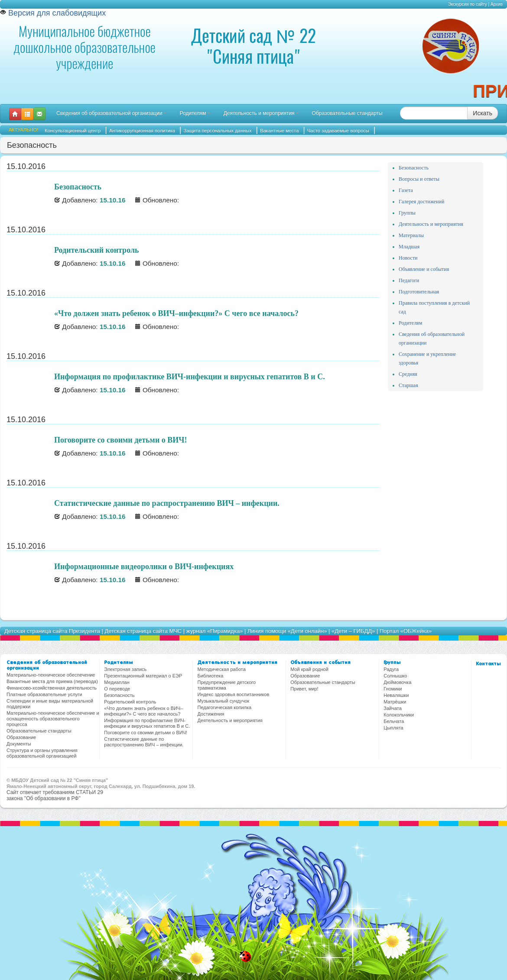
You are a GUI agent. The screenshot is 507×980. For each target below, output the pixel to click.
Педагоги (409, 280)
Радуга (391, 669)
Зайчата (393, 708)
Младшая (409, 247)
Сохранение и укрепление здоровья (427, 358)
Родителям (195, 113)
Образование (21, 737)
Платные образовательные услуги (44, 694)
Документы (19, 744)
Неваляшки (396, 695)
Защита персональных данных (218, 130)
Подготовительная (419, 292)
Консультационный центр (73, 130)
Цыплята (393, 728)
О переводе (117, 689)
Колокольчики (399, 715)
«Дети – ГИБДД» (353, 631)
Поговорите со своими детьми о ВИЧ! (146, 733)
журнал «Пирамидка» (215, 631)
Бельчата (394, 721)
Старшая (408, 385)
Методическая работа (221, 669)
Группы (407, 213)
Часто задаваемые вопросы (338, 130)
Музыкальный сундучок (223, 701)
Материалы (411, 235)
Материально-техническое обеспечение (51, 675)
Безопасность (414, 168)
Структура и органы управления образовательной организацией (42, 753)
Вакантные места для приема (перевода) (52, 681)
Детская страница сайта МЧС (143, 631)
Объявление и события (424, 269)
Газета (406, 190)
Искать (483, 113)
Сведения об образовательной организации (112, 113)
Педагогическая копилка (224, 707)
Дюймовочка (397, 682)
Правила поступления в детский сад (434, 307)
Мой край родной (309, 669)
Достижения (211, 714)
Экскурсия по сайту (468, 4)
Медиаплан (117, 682)
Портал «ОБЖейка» (406, 631)
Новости (408, 258)
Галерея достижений (421, 202)
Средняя (408, 374)
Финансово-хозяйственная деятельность (52, 688)
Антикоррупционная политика (142, 130)
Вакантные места (279, 130)
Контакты (488, 664)
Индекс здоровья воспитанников (233, 694)
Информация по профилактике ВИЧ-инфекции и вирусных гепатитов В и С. (147, 723)
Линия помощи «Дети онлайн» (287, 631)
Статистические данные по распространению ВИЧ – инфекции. (144, 742)
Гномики (393, 689)
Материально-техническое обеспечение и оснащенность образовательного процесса (53, 719)
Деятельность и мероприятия (261, 113)
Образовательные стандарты (347, 113)
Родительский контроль (130, 702)
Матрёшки (395, 702)
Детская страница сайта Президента (52, 631)
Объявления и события (320, 663)
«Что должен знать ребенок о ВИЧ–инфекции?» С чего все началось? (143, 711)
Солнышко (395, 676)
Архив (497, 4)
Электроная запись (125, 669)
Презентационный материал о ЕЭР (143, 676)
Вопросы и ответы (419, 179)
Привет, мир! (304, 689)
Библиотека (210, 676)
